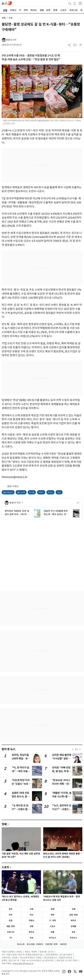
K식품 (32, 492)
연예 (4, 824)
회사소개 (21, 944)
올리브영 (21, 492)
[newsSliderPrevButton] (73, 749)
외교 (32, 915)
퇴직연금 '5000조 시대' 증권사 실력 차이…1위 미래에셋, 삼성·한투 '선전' (17, 513)
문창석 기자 (11, 40)
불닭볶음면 (8, 492)
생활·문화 (11, 926)
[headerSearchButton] (70, 3)
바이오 (73, 920)
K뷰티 (41, 492)
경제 (53, 909)
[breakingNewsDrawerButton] (75, 3)
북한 (53, 915)
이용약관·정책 (51, 944)
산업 (4, 18)
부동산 (32, 920)
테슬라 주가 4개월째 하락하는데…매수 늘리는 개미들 (56, 513)
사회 (32, 909)
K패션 (51, 492)
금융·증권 (74, 915)
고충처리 (63, 944)
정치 (11, 909)
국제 (74, 909)
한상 (59, 492)
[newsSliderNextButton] (80, 749)
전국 (11, 915)
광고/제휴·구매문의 (35, 944)
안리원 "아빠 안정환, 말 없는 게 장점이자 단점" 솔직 (61, 771)
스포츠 (5, 867)
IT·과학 (53, 920)
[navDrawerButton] (80, 3)
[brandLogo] (7, 3)
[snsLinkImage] (64, 971)
